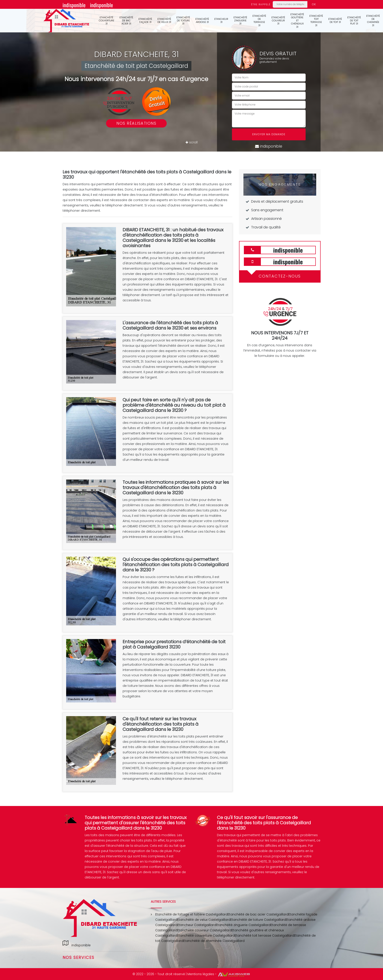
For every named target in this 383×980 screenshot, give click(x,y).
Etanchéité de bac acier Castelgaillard (258, 914)
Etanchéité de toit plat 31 (354, 21)
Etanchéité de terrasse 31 (259, 21)
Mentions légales (201, 974)
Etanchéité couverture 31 (106, 21)
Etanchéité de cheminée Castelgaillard (214, 941)
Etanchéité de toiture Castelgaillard (258, 920)
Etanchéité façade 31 (145, 20)
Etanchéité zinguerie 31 (240, 21)
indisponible (74, 5)
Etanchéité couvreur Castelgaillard (205, 930)
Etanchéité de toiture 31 (183, 21)
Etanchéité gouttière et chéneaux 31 (297, 21)
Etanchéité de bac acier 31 (126, 21)
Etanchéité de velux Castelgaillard (204, 920)
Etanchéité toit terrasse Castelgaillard (264, 936)
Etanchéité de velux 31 (164, 20)
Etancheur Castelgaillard (197, 925)
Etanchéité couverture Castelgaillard (206, 936)
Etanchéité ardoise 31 (202, 20)
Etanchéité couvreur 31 (278, 21)
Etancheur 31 (221, 20)
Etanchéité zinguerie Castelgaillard (243, 925)
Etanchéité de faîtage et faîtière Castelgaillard (191, 914)
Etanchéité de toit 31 (335, 20)
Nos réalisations (136, 123)
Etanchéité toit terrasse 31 (316, 21)
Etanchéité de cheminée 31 (373, 21)
